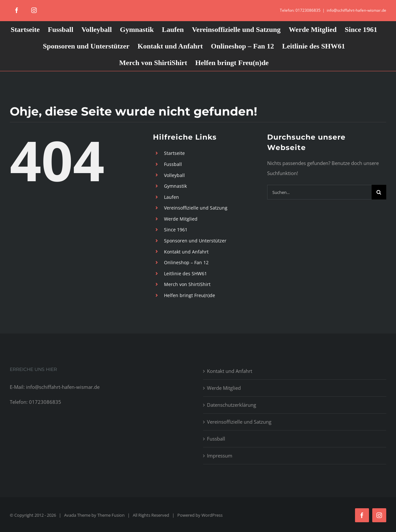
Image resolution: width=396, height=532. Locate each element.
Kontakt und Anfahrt (186, 252)
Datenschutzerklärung (232, 405)
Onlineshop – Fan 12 (186, 262)
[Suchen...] (319, 192)
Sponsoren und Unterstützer (195, 241)
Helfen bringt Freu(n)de (190, 295)
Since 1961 (176, 230)
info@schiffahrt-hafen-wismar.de (356, 10)
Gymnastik (175, 186)
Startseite (174, 153)
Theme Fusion (111, 515)
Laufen (171, 197)
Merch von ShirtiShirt (187, 284)
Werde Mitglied (181, 219)
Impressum (220, 456)
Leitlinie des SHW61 (185, 273)
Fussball (173, 164)
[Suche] (379, 192)
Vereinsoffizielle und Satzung (196, 208)
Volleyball (174, 175)
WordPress (212, 515)
